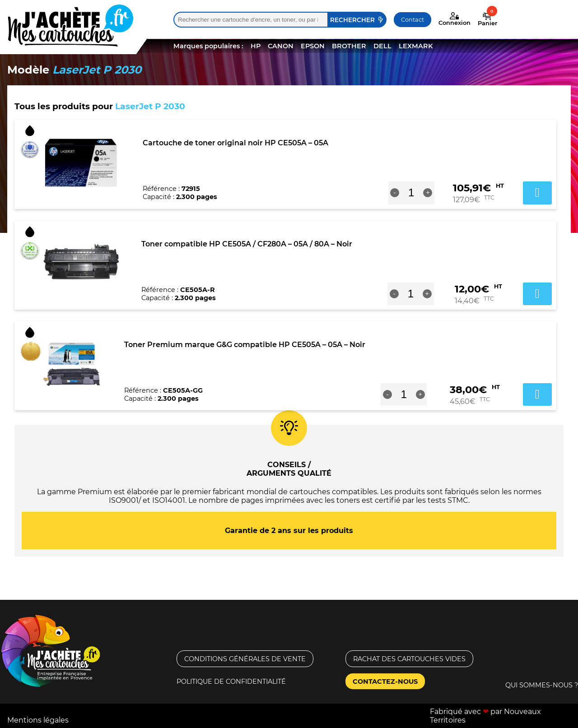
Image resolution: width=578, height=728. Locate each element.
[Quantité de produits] (411, 193)
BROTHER (349, 46)
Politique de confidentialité (231, 682)
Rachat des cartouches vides (409, 659)
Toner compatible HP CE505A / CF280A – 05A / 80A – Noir (247, 244)
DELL (382, 46)
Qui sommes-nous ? (542, 685)
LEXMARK (416, 46)
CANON (281, 46)
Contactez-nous (385, 682)
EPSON (313, 46)
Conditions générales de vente (245, 659)
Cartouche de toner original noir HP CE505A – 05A (235, 143)
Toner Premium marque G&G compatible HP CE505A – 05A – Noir (245, 345)
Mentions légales (38, 720)
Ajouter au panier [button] (537, 193)
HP (256, 46)
